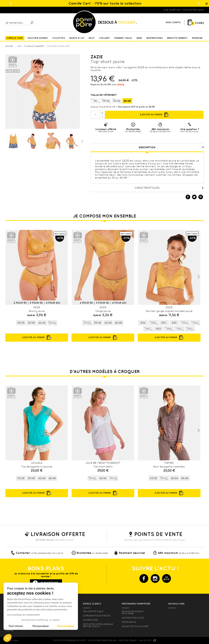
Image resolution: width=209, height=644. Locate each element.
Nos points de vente (133, 618)
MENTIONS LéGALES (128, 640)
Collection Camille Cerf (135, 626)
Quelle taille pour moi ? (104, 107)
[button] (7, 638)
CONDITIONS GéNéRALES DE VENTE (69, 640)
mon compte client (93, 611)
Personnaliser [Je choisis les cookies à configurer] (41, 626)
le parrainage (90, 620)
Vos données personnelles (102, 640)
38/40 (106, 101)
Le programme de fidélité (97, 616)
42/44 (117, 101)
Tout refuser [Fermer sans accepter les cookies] (16, 626)
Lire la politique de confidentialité (23, 615)
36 (95, 101)
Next (199, 277)
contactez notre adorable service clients (98, 625)
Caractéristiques (169, 188)
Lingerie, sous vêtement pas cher (23, 10)
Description (171, 147)
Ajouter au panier (154, 115)
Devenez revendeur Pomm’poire (133, 612)
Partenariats (129, 622)
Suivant (82, 141)
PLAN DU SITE (145, 640)
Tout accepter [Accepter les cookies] (66, 626)
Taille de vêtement (104, 95)
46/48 (127, 101)
